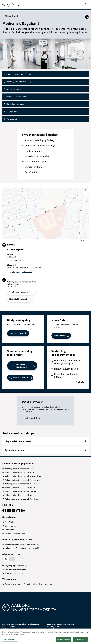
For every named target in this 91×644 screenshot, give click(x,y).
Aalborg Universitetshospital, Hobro (20, 488)
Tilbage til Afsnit (10, 16)
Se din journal (11, 526)
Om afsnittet (12, 119)
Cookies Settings (9, 639)
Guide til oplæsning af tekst (16, 569)
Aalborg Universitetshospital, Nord (19, 472)
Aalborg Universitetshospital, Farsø (20, 495)
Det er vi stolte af (33, 418)
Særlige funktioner (14, 111)
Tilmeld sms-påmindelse (15, 533)
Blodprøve (9, 530)
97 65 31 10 (11, 257)
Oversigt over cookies (14, 573)
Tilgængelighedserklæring (16, 566)
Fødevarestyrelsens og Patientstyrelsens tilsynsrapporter (29, 584)
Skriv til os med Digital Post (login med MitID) (25, 267)
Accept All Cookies (64, 639)
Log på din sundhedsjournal (21, 366)
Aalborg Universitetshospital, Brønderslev (22, 499)
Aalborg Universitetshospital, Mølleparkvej (23, 480)
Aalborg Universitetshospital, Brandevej (22, 484)
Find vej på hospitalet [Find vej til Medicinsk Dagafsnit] (18, 299)
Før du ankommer (14, 89)
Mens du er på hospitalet (16, 97)
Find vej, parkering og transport (19, 463)
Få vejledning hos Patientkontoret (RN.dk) (22, 544)
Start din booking (17, 333)
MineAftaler (10, 522)
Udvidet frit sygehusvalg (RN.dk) (66, 375)
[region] (45, 636)
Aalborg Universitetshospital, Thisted (20, 491)
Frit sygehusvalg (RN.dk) (66, 369)
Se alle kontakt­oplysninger (21, 272)
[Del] (87, 17)
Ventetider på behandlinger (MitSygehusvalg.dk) (68, 362)
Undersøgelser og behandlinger (19, 82)
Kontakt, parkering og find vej (19, 74)
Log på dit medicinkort (19, 378)
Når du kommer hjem (15, 104)
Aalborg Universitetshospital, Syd (19, 469)
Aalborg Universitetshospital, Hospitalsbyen (23, 476)
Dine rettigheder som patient (17, 539)
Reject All (80, 639)
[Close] (87, 632)
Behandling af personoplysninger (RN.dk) (22, 548)
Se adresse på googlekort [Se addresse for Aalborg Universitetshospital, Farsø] (20, 292)
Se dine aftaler (60, 336)
